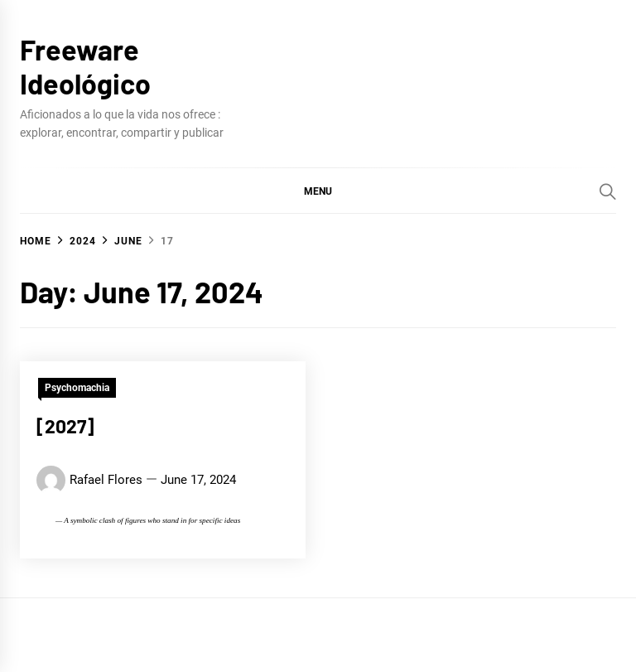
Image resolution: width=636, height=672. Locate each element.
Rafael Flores (106, 480)
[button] (318, 191)
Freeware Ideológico (85, 66)
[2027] (65, 426)
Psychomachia (77, 388)
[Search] (608, 191)
